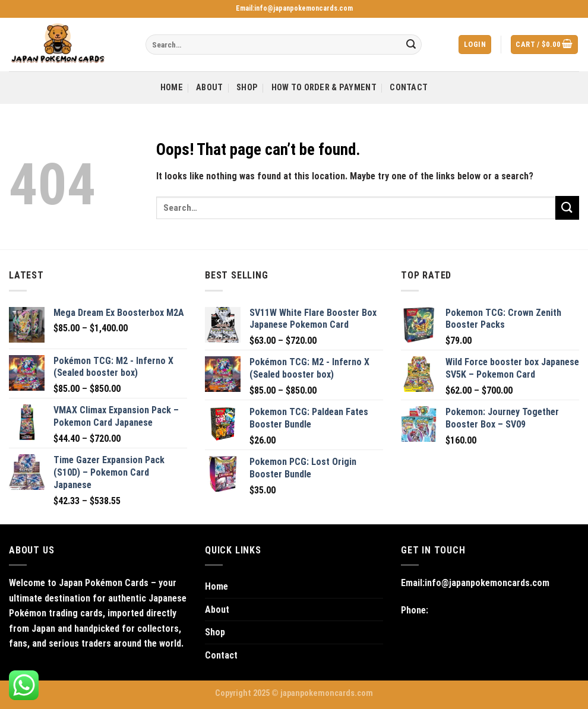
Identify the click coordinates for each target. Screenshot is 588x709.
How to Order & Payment (324, 88)
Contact (409, 88)
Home (172, 88)
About (209, 88)
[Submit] (411, 45)
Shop (247, 88)
